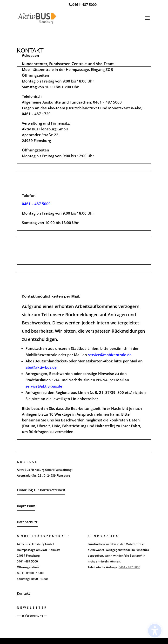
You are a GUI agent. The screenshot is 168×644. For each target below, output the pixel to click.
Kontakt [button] (24, 593)
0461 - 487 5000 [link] (129, 567)
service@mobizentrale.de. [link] (110, 355)
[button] (147, 21)
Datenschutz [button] (27, 522)
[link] (37, 18)
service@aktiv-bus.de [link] (44, 386)
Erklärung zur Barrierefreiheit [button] (41, 490)
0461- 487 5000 (84, 4)
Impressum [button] (26, 506)
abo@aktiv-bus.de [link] (41, 367)
